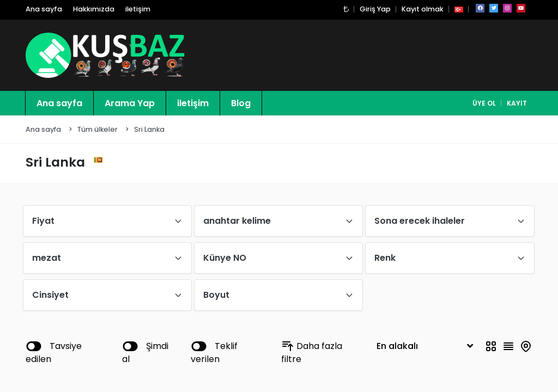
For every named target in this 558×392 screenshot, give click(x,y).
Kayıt (517, 104)
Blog (241, 104)
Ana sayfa (44, 10)
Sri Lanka (149, 130)
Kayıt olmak (423, 10)
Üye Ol (484, 104)
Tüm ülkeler (98, 130)
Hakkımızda (94, 10)
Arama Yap (130, 104)
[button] (346, 10)
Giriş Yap (375, 10)
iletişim (138, 10)
